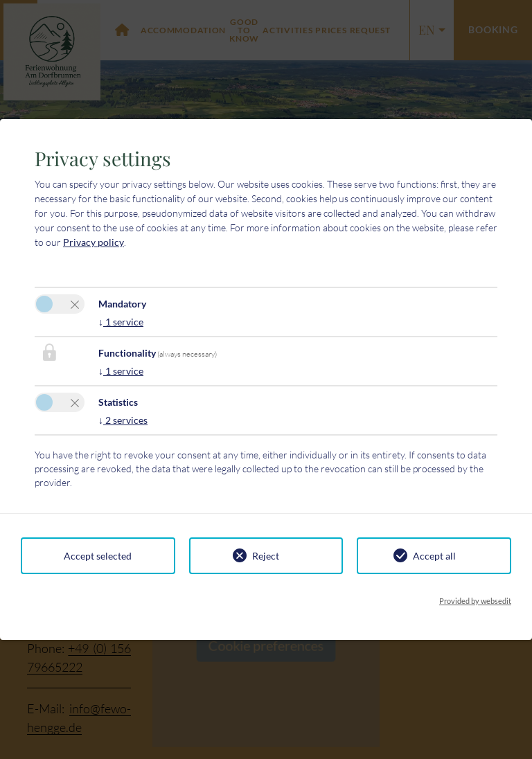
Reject (266, 556)
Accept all (434, 556)
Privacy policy (94, 242)
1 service (121, 322)
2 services (123, 420)
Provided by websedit (475, 601)
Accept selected (98, 556)
